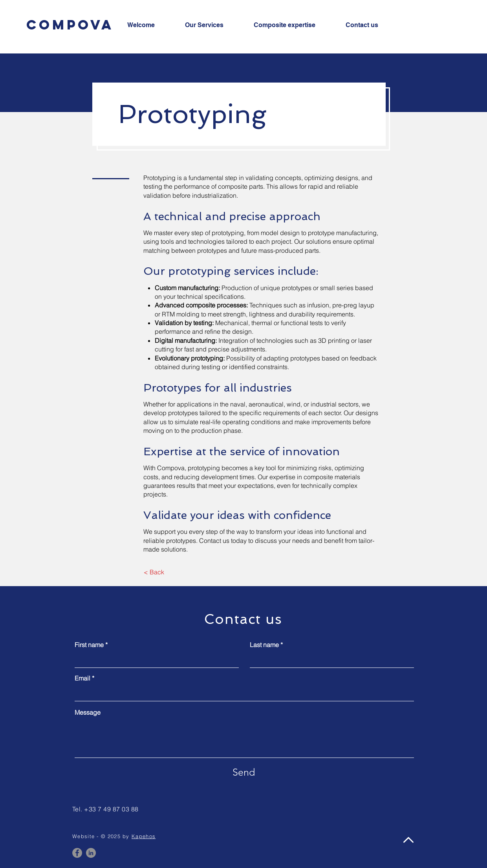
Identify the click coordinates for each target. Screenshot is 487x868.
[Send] (243, 772)
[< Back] (154, 572)
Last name (264, 645)
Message (88, 712)
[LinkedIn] (91, 853)
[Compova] (70, 25)
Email (82, 678)
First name (89, 645)
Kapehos (144, 836)
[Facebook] (77, 853)
